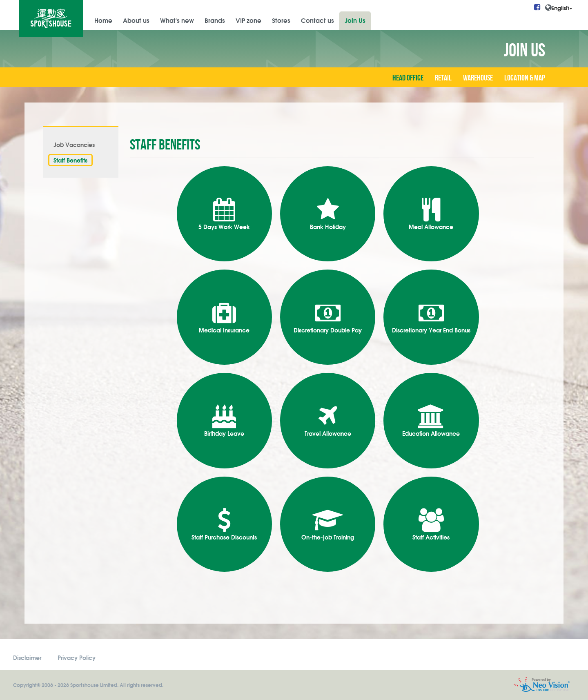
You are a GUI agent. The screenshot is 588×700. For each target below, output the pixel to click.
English (562, 8)
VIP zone (248, 20)
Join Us (355, 20)
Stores (281, 20)
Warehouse (478, 78)
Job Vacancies (74, 144)
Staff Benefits (70, 160)
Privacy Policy (77, 657)
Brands (215, 20)
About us (136, 20)
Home (103, 20)
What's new (177, 20)
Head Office (408, 78)
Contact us (317, 20)
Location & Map (525, 78)
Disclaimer (27, 657)
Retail (443, 78)
